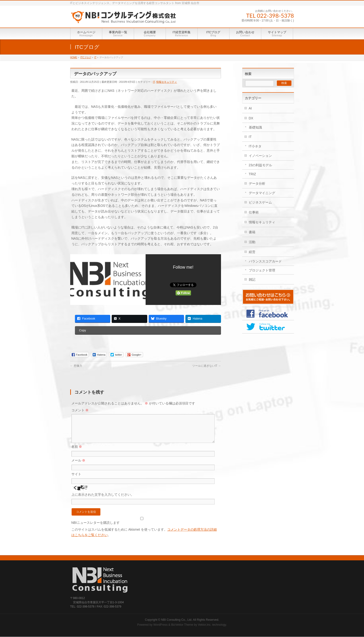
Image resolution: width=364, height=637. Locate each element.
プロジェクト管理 (262, 270)
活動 (252, 242)
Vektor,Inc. (205, 625)
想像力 (76, 366)
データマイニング (262, 193)
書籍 (252, 232)
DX (251, 118)
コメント (80, 410)
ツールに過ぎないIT (207, 366)
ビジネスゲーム (260, 202)
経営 (252, 252)
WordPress (161, 625)
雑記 (252, 279)
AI (250, 108)
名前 (77, 452)
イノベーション (260, 156)
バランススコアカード (265, 261)
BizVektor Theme (182, 625)
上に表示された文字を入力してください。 (103, 500)
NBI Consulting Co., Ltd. (177, 620)
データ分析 (257, 183)
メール (78, 466)
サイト (76, 480)
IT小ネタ (255, 146)
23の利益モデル (261, 165)
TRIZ (252, 174)
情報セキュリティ (167, 82)
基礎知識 (255, 127)
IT (154, 82)
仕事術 (254, 212)
